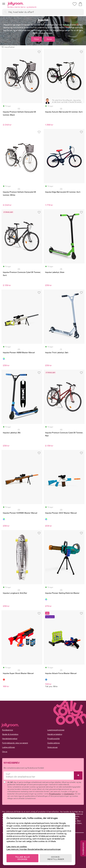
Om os (5, 752)
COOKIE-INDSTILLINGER (56, 858)
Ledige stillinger (9, 747)
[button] (4, 4)
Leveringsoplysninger (56, 730)
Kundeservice (8, 730)
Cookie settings (54, 743)
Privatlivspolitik (53, 739)
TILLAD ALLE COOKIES (23, 858)
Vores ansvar (52, 747)
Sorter (49, 39)
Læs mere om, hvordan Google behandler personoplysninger (34, 849)
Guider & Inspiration (10, 734)
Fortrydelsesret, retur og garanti (15, 743)
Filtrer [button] (36, 39)
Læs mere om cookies (17, 847)
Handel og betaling (55, 734)
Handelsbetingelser (10, 739)
